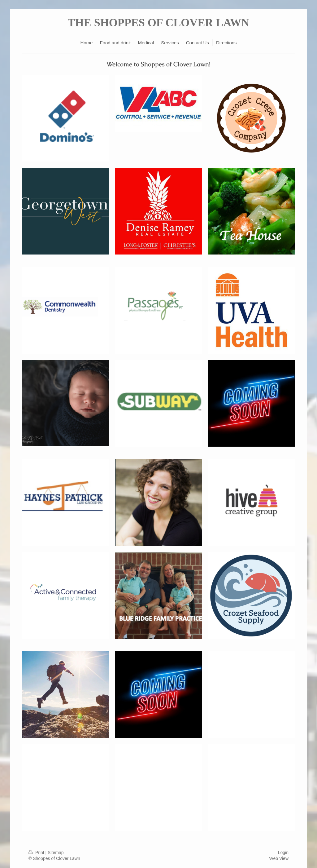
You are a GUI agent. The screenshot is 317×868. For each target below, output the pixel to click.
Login (283, 852)
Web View (279, 858)
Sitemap (56, 852)
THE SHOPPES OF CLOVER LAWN (159, 23)
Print (37, 852)
